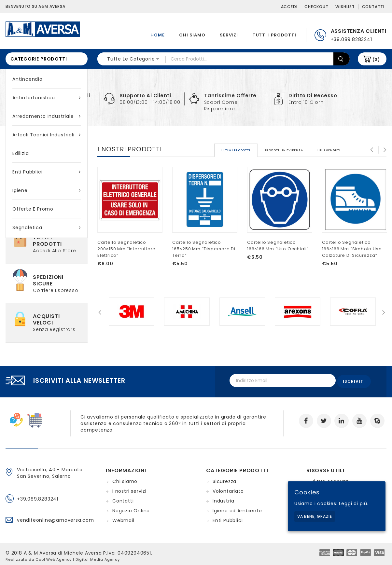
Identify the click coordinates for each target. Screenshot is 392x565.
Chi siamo (192, 35)
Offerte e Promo (33, 209)
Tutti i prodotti (274, 35)
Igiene (47, 190)
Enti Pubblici (47, 172)
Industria (224, 498)
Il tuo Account (331, 478)
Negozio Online (131, 507)
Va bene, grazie (315, 516)
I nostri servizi (129, 488)
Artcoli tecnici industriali (47, 135)
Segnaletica (47, 227)
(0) (376, 59)
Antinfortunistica (47, 98)
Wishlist (345, 7)
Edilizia (21, 153)
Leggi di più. (354, 503)
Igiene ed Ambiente (237, 507)
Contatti (373, 7)
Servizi (229, 35)
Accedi (289, 7)
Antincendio (28, 79)
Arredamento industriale (47, 116)
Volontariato (228, 488)
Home (157, 35)
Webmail (123, 517)
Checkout (316, 7)
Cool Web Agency (54, 556)
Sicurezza (224, 478)
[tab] (236, 142)
